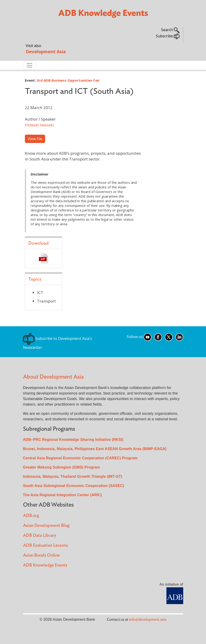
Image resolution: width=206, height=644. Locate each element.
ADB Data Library (40, 536)
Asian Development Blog (46, 526)
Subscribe (168, 36)
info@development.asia (148, 620)
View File (35, 139)
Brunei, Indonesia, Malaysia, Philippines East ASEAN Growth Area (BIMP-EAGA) (95, 449)
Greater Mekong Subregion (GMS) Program (62, 467)
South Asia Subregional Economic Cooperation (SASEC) (74, 486)
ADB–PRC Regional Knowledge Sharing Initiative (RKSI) (73, 440)
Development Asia (46, 52)
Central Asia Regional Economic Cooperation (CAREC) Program (80, 458)
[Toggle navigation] (29, 65)
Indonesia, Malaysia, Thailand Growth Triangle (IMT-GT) (73, 476)
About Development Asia (53, 377)
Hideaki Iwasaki (39, 125)
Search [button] (170, 30)
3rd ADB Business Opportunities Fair (68, 80)
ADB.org (31, 516)
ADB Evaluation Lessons (45, 545)
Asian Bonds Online (41, 555)
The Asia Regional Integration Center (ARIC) (62, 495)
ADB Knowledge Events (45, 565)
